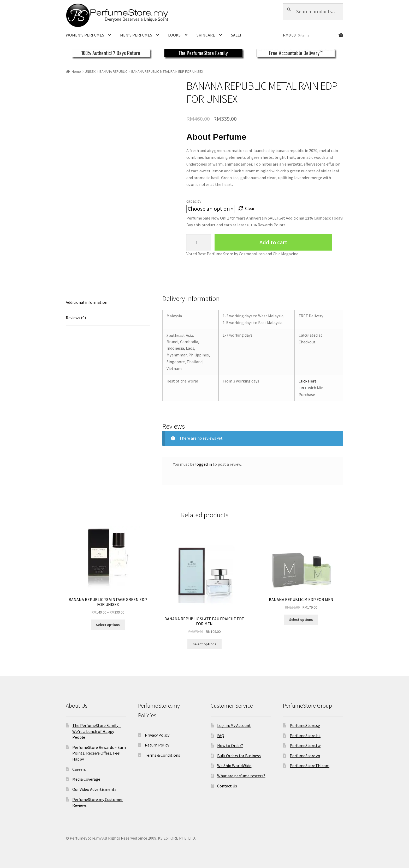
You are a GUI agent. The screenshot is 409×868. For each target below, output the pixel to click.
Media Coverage (86, 779)
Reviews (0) (76, 318)
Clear (250, 208)
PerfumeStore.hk (305, 736)
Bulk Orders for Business (239, 756)
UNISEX (90, 71)
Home (76, 71)
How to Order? (230, 745)
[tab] (108, 303)
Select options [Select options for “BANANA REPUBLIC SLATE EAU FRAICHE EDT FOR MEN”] (204, 644)
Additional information (87, 302)
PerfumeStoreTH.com (310, 766)
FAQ (221, 736)
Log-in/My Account (234, 725)
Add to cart (273, 242)
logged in (204, 464)
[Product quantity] (199, 242)
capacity (194, 201)
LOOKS (174, 35)
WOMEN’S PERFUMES (85, 35)
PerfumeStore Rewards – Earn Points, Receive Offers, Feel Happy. (99, 753)
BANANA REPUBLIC (113, 71)
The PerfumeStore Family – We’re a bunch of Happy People (97, 731)
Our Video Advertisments (94, 789)
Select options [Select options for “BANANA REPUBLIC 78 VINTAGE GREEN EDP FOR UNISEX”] (108, 625)
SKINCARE (206, 35)
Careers (79, 769)
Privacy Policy (157, 735)
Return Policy (157, 745)
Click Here (308, 381)
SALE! (236, 35)
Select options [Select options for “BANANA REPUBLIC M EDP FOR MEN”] (301, 620)
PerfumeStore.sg (305, 725)
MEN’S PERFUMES (136, 35)
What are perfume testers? (241, 776)
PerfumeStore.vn (305, 756)
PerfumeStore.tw (305, 745)
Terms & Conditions (162, 755)
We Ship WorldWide (234, 766)
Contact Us (227, 786)
